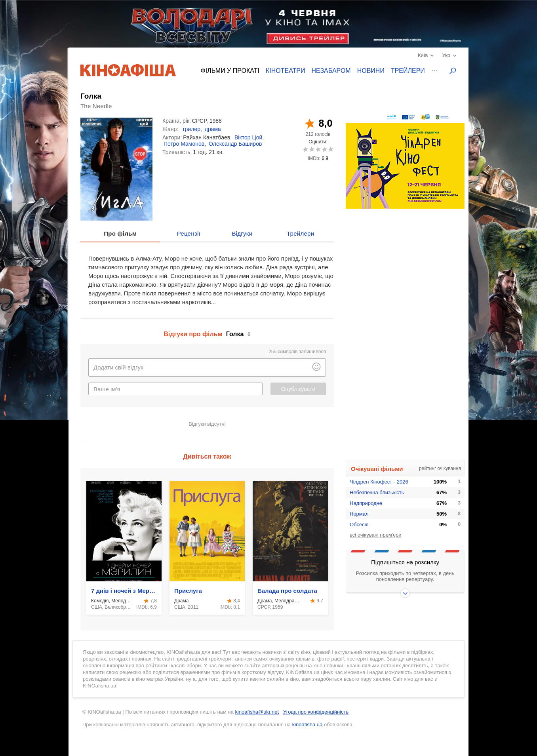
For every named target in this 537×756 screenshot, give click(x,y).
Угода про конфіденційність (316, 712)
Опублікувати (298, 389)
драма (213, 129)
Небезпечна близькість (377, 492)
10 (330, 149)
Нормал (359, 514)
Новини (371, 71)
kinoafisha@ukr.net (257, 712)
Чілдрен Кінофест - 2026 (379, 482)
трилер (191, 129)
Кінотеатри (286, 71)
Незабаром (331, 71)
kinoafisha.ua (308, 725)
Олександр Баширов (235, 144)
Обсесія (359, 525)
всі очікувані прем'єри (375, 535)
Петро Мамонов (184, 144)
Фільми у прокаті (230, 71)
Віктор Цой (248, 137)
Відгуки (242, 233)
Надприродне (366, 503)
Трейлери (408, 71)
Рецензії (189, 233)
